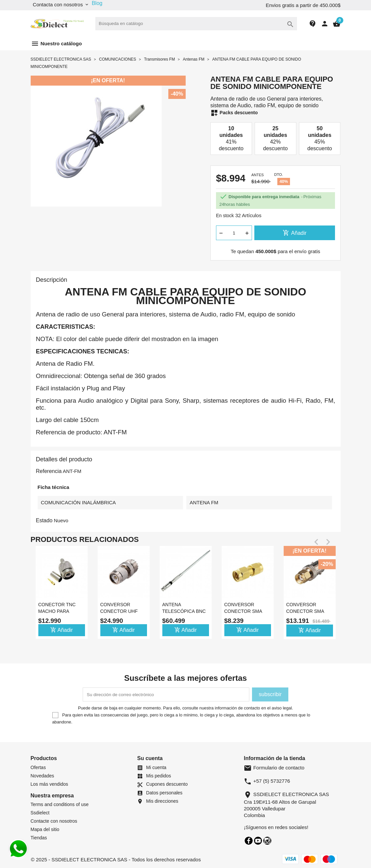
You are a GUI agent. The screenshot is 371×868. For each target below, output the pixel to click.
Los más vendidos (49, 784)
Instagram (267, 841)
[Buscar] (196, 24)
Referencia (49, 471)
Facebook (249, 841)
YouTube (258, 841)
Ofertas (38, 767)
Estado (44, 520)
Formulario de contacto (274, 768)
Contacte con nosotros (54, 821)
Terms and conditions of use (60, 804)
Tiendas (39, 838)
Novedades (42, 776)
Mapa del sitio (45, 829)
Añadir (295, 233)
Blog (97, 3)
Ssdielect (40, 813)
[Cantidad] (234, 233)
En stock (225, 216)
